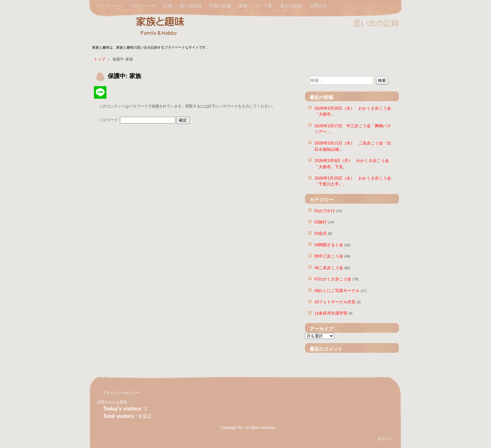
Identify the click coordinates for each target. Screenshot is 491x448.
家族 (243, 5)
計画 (168, 5)
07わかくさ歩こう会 (333, 279)
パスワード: (137, 120)
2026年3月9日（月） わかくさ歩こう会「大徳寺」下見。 (352, 164)
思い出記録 (191, 5)
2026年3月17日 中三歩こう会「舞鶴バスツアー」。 (353, 129)
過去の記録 (291, 5)
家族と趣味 (164, 26)
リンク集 (264, 5)
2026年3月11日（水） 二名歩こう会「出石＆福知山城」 (353, 146)
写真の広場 (220, 5)
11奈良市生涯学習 (331, 313)
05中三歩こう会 (329, 256)
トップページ (109, 5)
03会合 (321, 233)
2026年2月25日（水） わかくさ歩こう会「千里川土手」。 (353, 181)
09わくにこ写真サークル (337, 291)
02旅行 (321, 222)
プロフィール (143, 5)
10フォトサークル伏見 (335, 302)
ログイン (385, 439)
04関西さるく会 (329, 245)
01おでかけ (325, 211)
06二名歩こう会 (329, 268)
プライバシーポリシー (121, 393)
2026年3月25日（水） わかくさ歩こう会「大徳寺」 (353, 111)
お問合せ (318, 5)
